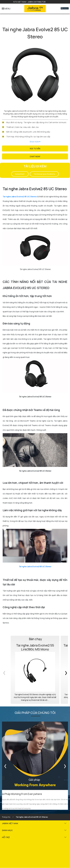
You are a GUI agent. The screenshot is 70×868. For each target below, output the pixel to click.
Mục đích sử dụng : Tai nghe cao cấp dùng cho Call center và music (36, 122)
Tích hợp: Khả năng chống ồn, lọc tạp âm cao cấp (28, 137)
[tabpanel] (35, 75)
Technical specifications (44, 174)
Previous (6, 670)
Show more (35, 142)
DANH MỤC (7, 830)
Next (64, 670)
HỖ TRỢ (6, 837)
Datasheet (20, 174)
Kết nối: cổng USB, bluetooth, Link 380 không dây (28, 132)
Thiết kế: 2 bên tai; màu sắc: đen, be (22, 127)
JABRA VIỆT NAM (10, 823)
